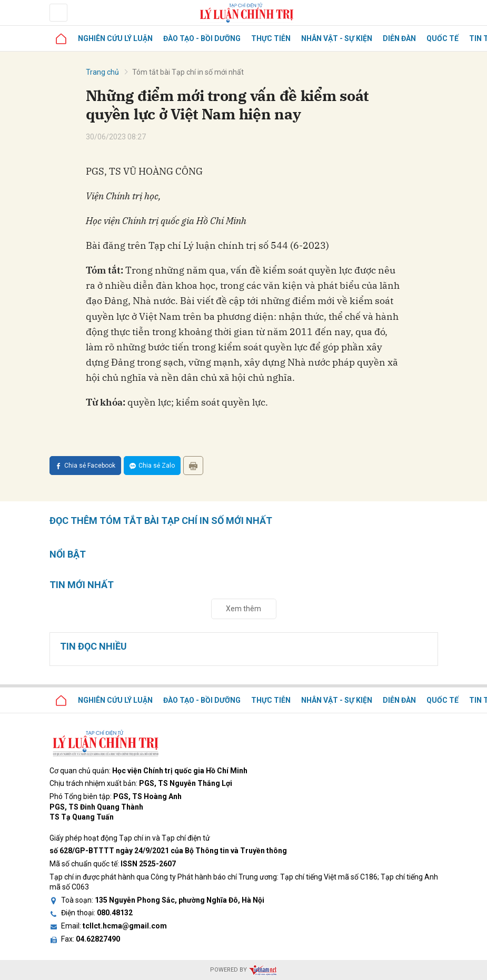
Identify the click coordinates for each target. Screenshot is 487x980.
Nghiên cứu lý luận (115, 38)
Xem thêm (243, 609)
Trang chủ (102, 72)
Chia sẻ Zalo (152, 466)
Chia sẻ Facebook (85, 466)
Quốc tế (443, 38)
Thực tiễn (271, 38)
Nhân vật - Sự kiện (337, 38)
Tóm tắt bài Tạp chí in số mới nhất (188, 72)
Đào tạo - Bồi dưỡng (202, 38)
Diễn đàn (399, 38)
